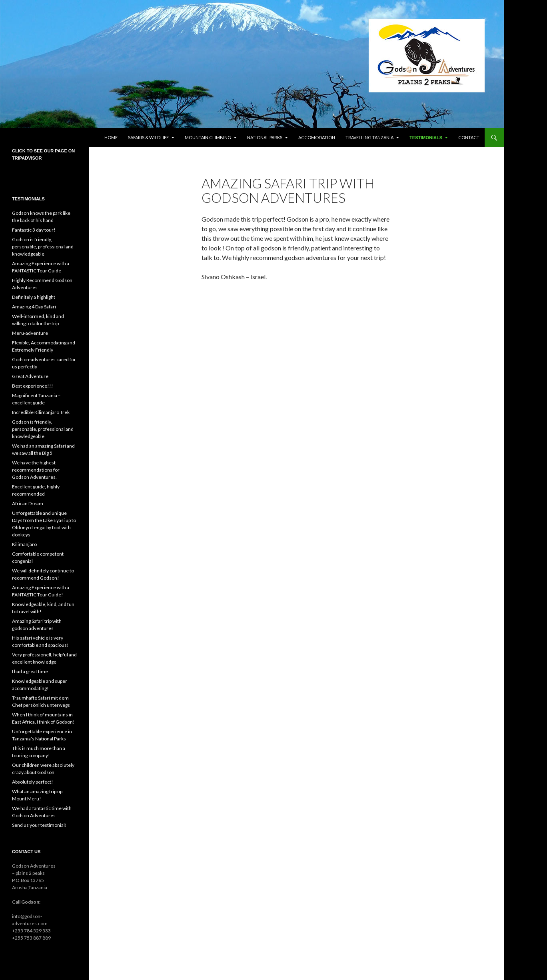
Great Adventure (30, 376)
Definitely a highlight (34, 297)
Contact (469, 137)
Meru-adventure (30, 333)
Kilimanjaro (24, 544)
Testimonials (426, 138)
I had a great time (30, 671)
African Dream (28, 503)
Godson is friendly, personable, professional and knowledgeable (43, 247)
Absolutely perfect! (33, 782)
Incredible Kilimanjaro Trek (41, 412)
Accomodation (317, 137)
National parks (265, 137)
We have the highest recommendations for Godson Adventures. (36, 470)
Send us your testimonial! (39, 825)
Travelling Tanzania (369, 137)
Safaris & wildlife (148, 137)
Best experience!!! (33, 386)
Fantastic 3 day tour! (34, 230)
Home (111, 137)
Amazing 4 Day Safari (34, 307)
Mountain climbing (208, 137)
